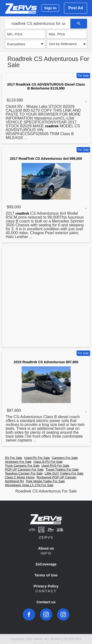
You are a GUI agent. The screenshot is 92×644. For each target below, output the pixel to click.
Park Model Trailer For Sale (45, 481)
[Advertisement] (46, 297)
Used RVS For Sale (55, 466)
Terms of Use (46, 575)
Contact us (46, 602)
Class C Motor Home (20, 477)
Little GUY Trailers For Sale (64, 473)
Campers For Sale (65, 458)
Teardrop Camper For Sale (24, 473)
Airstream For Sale (18, 462)
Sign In (50, 8)
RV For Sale (14, 458)
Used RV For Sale (37, 458)
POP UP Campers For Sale (24, 469)
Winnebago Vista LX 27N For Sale (29, 485)
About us (46, 548)
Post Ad (76, 8)
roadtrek (52, 126)
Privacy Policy (46, 586)
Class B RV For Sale (48, 462)
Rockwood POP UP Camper (57, 477)
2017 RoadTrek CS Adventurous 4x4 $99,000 (46, 159)
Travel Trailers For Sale (62, 469)
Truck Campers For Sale (22, 466)
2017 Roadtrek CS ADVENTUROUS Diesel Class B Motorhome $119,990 (46, 86)
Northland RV (14, 481)
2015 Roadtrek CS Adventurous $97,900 (46, 362)
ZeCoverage (46, 564)
